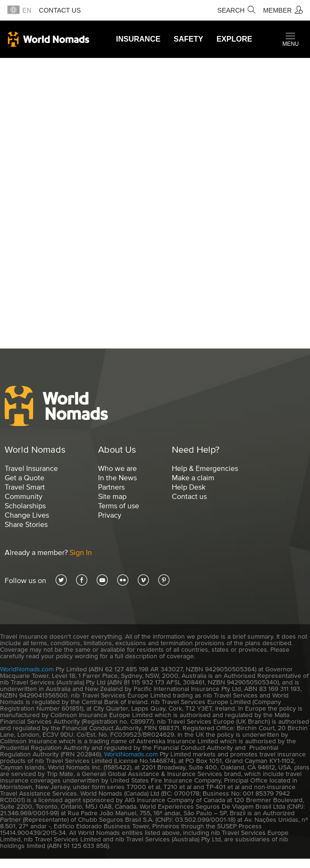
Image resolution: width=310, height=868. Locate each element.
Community (24, 496)
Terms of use (119, 505)
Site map (112, 496)
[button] (291, 39)
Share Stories (26, 524)
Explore (234, 39)
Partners (111, 487)
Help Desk (189, 487)
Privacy (110, 515)
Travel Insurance (31, 468)
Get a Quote (25, 477)
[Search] (236, 10)
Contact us (60, 10)
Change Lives (27, 515)
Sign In (81, 552)
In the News (117, 477)
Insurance (138, 39)
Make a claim (193, 477)
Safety (188, 39)
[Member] (283, 10)
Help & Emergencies (205, 468)
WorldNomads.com (27, 669)
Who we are (117, 468)
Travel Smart (25, 487)
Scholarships (25, 505)
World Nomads (49, 39)
